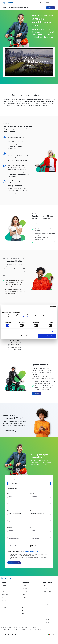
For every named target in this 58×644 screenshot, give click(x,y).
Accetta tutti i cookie (47, 336)
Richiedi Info (50, 8)
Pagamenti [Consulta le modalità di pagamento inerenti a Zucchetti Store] (45, 617)
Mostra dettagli (49, 331)
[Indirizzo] (18, 522)
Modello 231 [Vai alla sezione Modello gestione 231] (25, 591)
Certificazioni (25, 594)
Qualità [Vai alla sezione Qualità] (44, 585)
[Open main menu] (56, 3)
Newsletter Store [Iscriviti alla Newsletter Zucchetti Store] (46, 623)
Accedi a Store (48, 3)
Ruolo (9, 511)
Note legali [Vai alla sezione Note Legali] (25, 588)
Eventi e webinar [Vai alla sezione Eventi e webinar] (6, 588)
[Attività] (40, 513)
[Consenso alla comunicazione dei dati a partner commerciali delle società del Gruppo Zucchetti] (8, 558)
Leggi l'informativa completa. (32, 317)
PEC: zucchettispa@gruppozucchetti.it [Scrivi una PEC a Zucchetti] (11, 629)
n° (30, 519)
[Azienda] (29, 505)
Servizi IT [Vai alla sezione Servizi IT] (24, 608)
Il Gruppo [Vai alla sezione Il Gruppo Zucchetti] (4, 585)
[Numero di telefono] (18, 539)
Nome (9, 494)
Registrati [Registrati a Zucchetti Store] (45, 611)
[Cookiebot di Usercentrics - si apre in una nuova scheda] (50, 307)
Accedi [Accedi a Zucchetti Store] (44, 608)
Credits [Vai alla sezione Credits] (24, 597)
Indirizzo (10, 519)
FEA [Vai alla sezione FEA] (23, 611)
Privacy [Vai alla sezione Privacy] (24, 585)
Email (31, 536)
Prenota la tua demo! (10, 430)
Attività (32, 511)
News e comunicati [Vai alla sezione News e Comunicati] (6, 594)
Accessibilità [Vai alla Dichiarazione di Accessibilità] (5, 614)
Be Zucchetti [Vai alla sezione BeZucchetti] (5, 591)
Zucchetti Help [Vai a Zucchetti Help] (46, 620)
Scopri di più (37, 394)
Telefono (10, 536)
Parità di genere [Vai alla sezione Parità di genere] (6, 608)
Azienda (9, 502)
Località (10, 528)
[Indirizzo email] (40, 539)
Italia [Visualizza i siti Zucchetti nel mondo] (52, 634)
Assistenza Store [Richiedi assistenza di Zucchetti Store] (46, 614)
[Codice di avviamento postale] (40, 530)
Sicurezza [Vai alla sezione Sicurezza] (45, 588)
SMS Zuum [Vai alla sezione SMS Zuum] (25, 614)
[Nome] (18, 496)
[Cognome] (40, 496)
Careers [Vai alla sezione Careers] (4, 600)
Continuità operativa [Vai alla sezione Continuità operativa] (47, 591)
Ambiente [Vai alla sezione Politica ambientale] (4, 611)
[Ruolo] (18, 513)
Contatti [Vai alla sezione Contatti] (4, 597)
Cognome (32, 494)
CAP (31, 528)
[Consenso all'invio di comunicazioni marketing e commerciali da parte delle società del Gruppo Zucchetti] (8, 555)
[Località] (18, 530)
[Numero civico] (40, 522)
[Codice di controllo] (18, 545)
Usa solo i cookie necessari (29, 336)
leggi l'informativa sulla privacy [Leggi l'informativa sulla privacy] (31, 551)
